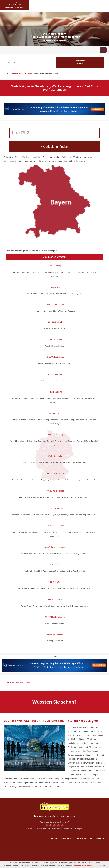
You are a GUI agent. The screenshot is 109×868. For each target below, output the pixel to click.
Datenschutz (65, 838)
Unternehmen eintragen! (55, 257)
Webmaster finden (80, 62)
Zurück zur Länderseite (19, 683)
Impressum (99, 838)
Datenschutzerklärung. (83, 866)
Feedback (54, 838)
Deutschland (14, 74)
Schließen (100, 866)
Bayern (28, 74)
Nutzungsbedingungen (82, 838)
